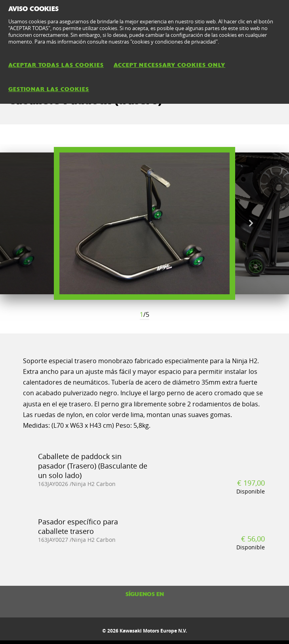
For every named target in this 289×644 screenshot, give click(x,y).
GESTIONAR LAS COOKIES (49, 89)
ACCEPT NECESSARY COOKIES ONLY (169, 65)
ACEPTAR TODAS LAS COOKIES (56, 65)
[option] (144, 223)
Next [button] (251, 223)
